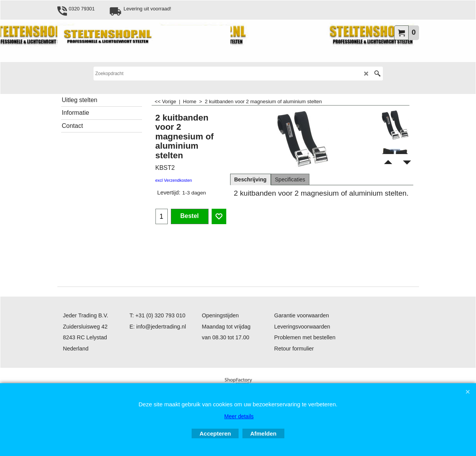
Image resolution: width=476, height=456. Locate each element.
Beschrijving (251, 179)
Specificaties (290, 179)
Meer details (239, 416)
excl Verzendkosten (174, 180)
